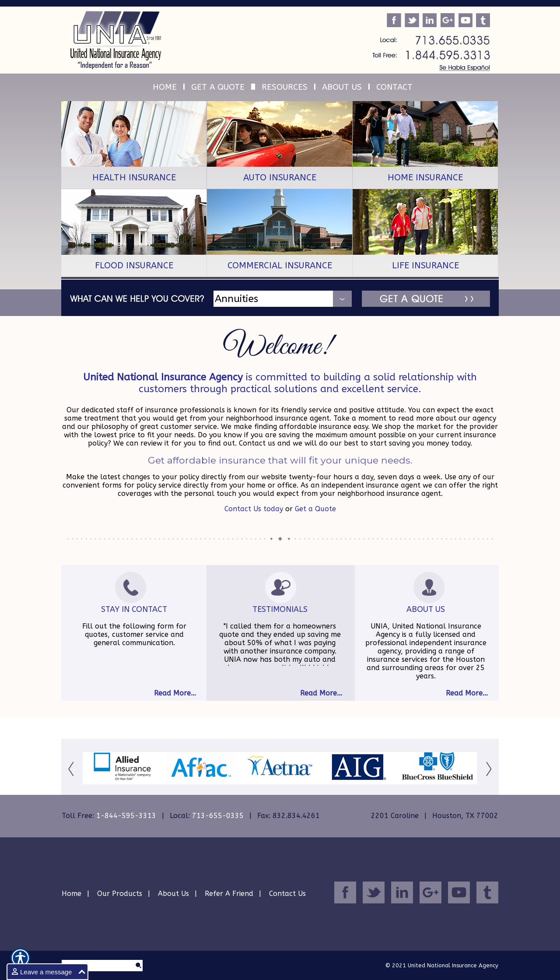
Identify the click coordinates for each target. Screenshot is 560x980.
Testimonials (280, 609)
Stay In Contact (134, 609)
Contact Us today (254, 509)
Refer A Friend (229, 894)
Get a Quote (315, 509)
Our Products (120, 894)
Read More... (175, 693)
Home (72, 894)
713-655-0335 (218, 816)
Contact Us (287, 894)
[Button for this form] (72, 768)
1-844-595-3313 (126, 816)
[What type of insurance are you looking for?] (290, 299)
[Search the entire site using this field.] (98, 966)
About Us (426, 609)
